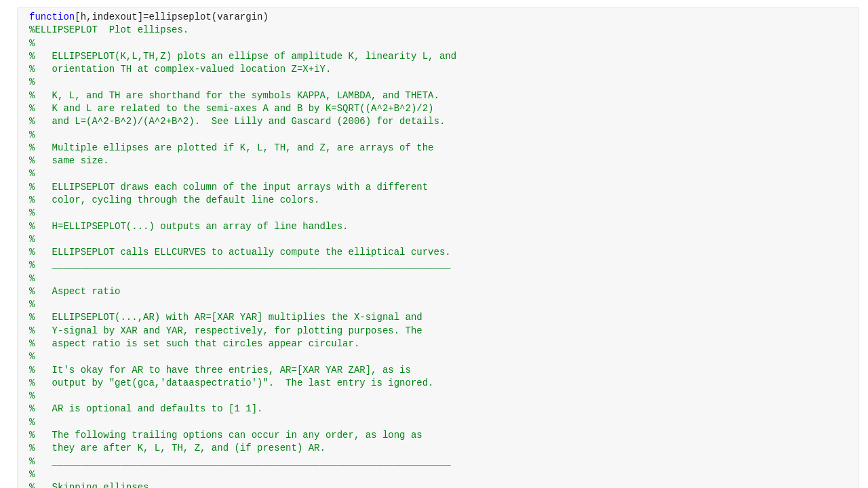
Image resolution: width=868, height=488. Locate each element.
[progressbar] (475, 278)
